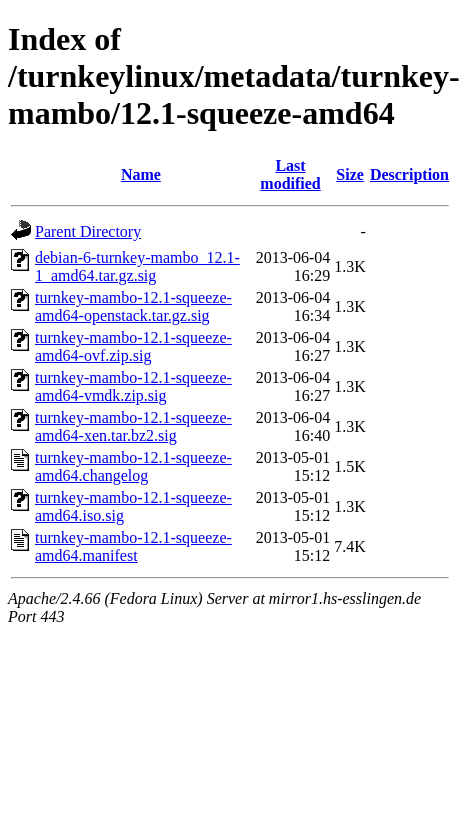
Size (350, 174)
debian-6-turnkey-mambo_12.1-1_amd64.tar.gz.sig (137, 266)
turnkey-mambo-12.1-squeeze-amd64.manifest (133, 546)
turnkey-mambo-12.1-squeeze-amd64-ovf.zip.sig (133, 346)
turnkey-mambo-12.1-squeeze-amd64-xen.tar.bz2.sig (133, 426)
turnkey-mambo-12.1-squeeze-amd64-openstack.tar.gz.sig (133, 306)
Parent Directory (88, 231)
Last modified (290, 174)
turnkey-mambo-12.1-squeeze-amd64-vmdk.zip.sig (133, 386)
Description (409, 174)
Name (141, 174)
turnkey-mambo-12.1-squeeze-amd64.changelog (133, 466)
